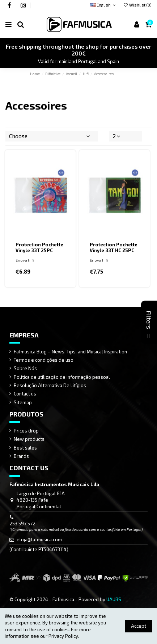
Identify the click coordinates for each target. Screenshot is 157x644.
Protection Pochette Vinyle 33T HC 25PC (114, 247)
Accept (139, 626)
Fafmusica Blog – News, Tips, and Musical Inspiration (70, 352)
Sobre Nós (25, 368)
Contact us (25, 394)
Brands (21, 456)
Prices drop (26, 431)
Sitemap (23, 402)
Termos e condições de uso (44, 360)
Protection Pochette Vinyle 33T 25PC (39, 247)
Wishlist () (137, 5)
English (103, 5)
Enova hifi (25, 260)
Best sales (25, 448)
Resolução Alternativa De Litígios (50, 385)
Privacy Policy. (64, 636)
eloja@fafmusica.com (39, 540)
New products (29, 439)
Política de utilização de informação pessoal (62, 377)
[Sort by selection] (52, 136)
